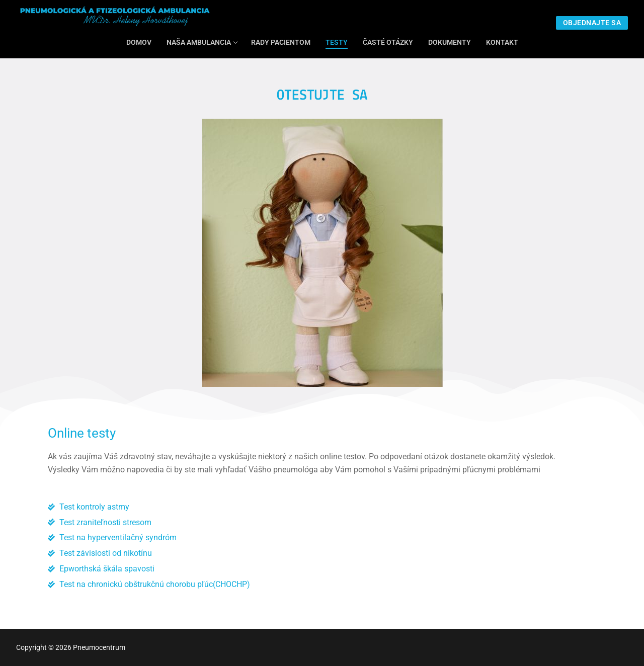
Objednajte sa (592, 23)
